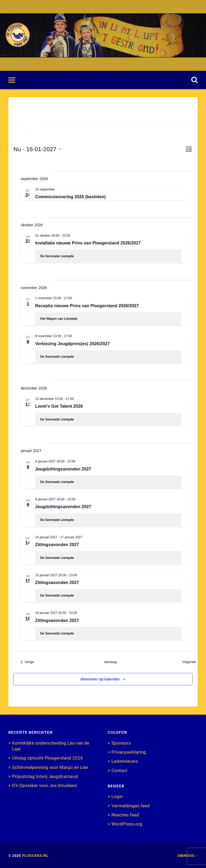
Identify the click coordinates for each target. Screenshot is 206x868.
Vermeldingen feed (131, 806)
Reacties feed (125, 815)
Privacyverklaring (129, 752)
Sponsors (121, 743)
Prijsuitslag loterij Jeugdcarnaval (45, 776)
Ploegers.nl (35, 855)
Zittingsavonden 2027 (57, 545)
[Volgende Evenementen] (191, 662)
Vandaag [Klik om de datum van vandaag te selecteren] (110, 662)
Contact (119, 770)
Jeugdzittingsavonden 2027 (63, 469)
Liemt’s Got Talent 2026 (59, 406)
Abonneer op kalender (100, 679)
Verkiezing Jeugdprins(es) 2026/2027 (72, 344)
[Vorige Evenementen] (27, 662)
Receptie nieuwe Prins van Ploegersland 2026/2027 (87, 306)
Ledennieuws (125, 761)
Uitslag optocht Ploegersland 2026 (48, 758)
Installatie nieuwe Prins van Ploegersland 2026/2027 (88, 243)
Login (117, 796)
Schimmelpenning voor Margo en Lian (50, 767)
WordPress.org (127, 824)
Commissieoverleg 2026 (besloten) (70, 197)
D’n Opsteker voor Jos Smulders (45, 785)
